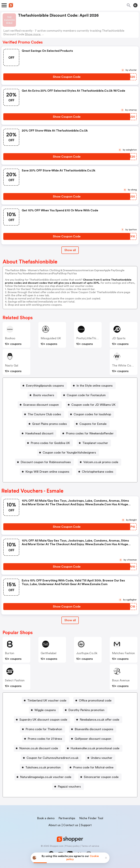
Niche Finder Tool (91, 818)
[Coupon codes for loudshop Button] (91, 414)
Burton (10, 653)
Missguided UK (51, 338)
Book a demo (46, 818)
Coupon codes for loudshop (92, 414)
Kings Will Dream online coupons (47, 472)
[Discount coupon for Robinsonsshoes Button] (44, 462)
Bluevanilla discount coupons (94, 729)
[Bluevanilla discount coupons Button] (93, 729)
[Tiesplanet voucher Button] (94, 443)
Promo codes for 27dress (45, 739)
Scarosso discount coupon (41, 405)
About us (55, 825)
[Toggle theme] (135, 5)
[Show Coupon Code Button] (67, 77)
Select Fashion (15, 680)
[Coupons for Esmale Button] (92, 424)
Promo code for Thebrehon (44, 729)
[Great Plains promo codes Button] (48, 424)
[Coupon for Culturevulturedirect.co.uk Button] (51, 758)
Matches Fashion (123, 653)
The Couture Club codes (44, 414)
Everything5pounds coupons (45, 386)
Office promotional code (95, 700)
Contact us (71, 825)
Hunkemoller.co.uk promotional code (95, 748)
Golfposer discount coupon (93, 739)
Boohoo (10, 338)
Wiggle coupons (45, 710)
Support (86, 825)
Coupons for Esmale (93, 424)
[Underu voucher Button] (100, 758)
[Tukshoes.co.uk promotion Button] (42, 767)
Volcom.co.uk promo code (101, 462)
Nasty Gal (12, 365)
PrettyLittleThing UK (90, 338)
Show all (70, 620)
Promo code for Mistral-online (93, 767)
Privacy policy (72, 846)
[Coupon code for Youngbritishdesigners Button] (68, 453)
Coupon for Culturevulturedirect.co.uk (52, 758)
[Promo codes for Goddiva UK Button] (49, 443)
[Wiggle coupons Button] (44, 710)
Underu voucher (102, 758)
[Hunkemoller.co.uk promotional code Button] (94, 748)
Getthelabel (49, 653)
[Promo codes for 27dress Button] (44, 739)
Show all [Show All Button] (70, 250)
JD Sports (119, 338)
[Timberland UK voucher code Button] (46, 700)
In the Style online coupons (95, 386)
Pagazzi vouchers (69, 787)
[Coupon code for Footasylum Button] (85, 395)
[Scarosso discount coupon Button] (40, 405)
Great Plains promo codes (49, 424)
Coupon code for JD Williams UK (93, 405)
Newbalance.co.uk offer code (99, 720)
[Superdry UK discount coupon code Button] (42, 720)
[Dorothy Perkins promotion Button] (85, 710)
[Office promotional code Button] (94, 700)
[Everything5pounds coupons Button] (44, 386)
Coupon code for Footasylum (86, 395)
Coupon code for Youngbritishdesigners (69, 453)
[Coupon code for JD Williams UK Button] (92, 405)
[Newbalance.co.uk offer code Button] (98, 720)
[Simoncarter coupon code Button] (100, 777)
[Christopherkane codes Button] (96, 472)
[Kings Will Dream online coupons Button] (46, 472)
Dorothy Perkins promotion (86, 710)
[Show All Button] (70, 620)
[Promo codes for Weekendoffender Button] (88, 433)
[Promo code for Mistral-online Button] (92, 767)
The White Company (126, 365)
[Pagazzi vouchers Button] (68, 787)
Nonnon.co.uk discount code (39, 748)
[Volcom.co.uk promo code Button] (99, 462)
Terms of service (90, 846)
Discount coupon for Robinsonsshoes (46, 462)
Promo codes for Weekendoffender (90, 433)
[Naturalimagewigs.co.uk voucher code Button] (44, 777)
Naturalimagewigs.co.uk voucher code (46, 777)
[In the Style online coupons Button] (93, 386)
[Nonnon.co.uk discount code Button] (37, 748)
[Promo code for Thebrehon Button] (42, 729)
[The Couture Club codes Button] (43, 414)
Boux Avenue (121, 680)
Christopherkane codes (98, 472)
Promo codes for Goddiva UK (50, 443)
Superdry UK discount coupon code (43, 720)
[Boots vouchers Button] (42, 395)
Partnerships (67, 818)
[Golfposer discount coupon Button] (92, 739)
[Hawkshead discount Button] (38, 433)
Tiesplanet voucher (95, 443)
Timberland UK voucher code (47, 700)
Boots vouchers (44, 395)
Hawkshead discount (39, 433)
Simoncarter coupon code (101, 777)
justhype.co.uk (87, 653)
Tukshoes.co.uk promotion (43, 767)
